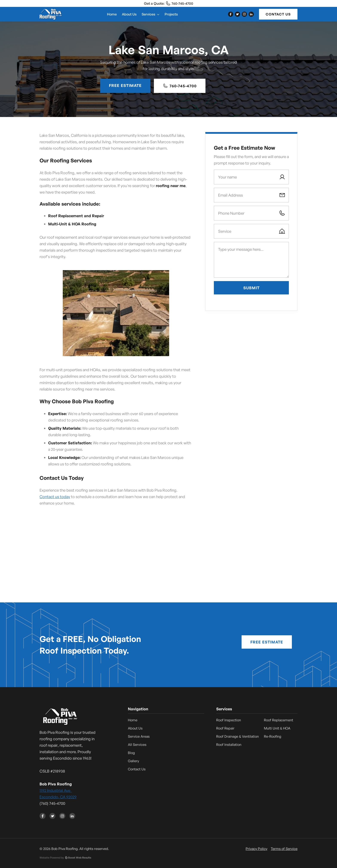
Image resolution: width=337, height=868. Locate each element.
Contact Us (278, 14)
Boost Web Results (80, 858)
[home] (51, 14)
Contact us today (55, 497)
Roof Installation (229, 745)
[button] (151, 14)
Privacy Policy (257, 849)
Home (112, 14)
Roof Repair (225, 728)
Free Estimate (125, 85)
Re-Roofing (273, 736)
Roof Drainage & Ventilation (237, 736)
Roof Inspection (229, 720)
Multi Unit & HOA (277, 728)
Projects (171, 14)
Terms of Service (284, 849)
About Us (129, 14)
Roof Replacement (279, 720)
